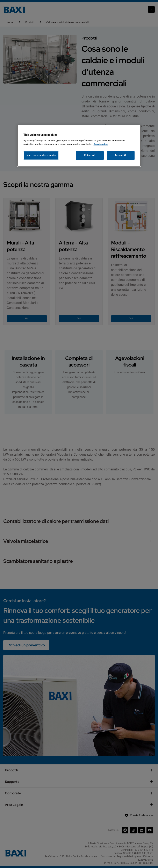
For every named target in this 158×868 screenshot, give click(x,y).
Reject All (90, 155)
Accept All (121, 155)
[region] (79, 146)
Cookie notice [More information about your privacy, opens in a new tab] (101, 144)
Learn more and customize (41, 155)
